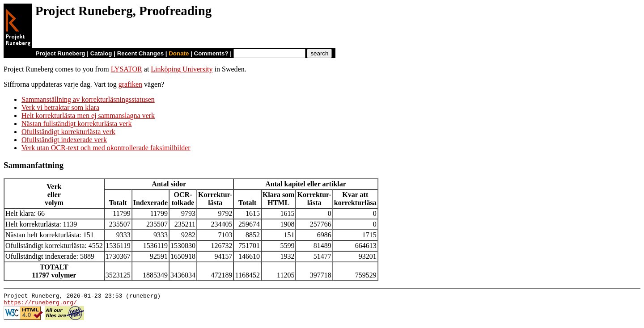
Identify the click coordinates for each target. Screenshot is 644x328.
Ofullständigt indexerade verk (64, 140)
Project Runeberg (60, 53)
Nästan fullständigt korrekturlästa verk (77, 124)
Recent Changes (140, 53)
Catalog (101, 53)
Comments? (211, 53)
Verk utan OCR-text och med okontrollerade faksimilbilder (106, 148)
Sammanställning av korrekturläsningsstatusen (88, 99)
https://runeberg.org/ (40, 305)
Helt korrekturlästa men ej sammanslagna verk (88, 116)
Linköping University (182, 69)
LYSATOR (127, 69)
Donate (179, 53)
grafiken (130, 84)
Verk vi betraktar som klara (60, 107)
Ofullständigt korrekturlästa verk (68, 132)
